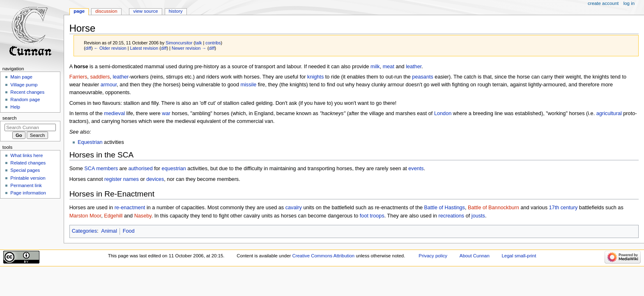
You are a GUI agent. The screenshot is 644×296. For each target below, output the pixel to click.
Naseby (143, 216)
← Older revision (110, 48)
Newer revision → (189, 48)
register (113, 179)
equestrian (174, 169)
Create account (603, 3)
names (131, 179)
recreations (451, 216)
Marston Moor (85, 216)
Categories (84, 231)
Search (10, 118)
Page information (28, 193)
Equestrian (90, 142)
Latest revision (144, 48)
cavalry (294, 208)
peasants (423, 77)
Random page (25, 99)
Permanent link (26, 185)
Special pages (25, 170)
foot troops (372, 216)
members (107, 169)
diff (88, 48)
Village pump (24, 85)
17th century (563, 208)
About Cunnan (475, 256)
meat (389, 67)
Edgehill (113, 216)
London (443, 113)
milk (375, 67)
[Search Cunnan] (30, 127)
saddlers (100, 77)
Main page (21, 77)
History (176, 11)
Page (79, 11)
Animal (109, 231)
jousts (478, 216)
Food (129, 231)
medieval (114, 113)
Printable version (28, 178)
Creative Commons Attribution (323, 256)
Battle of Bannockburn (493, 208)
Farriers (78, 77)
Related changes (28, 163)
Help (15, 107)
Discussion (106, 11)
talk (199, 43)
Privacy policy (433, 256)
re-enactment (130, 208)
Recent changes (27, 92)
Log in (629, 3)
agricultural (609, 113)
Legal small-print (519, 256)
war (166, 113)
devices (155, 179)
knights (315, 77)
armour (109, 85)
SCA (89, 169)
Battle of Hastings (445, 208)
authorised (140, 169)
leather (414, 67)
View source (145, 11)
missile (248, 85)
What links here (26, 155)
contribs (213, 43)
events (416, 169)
